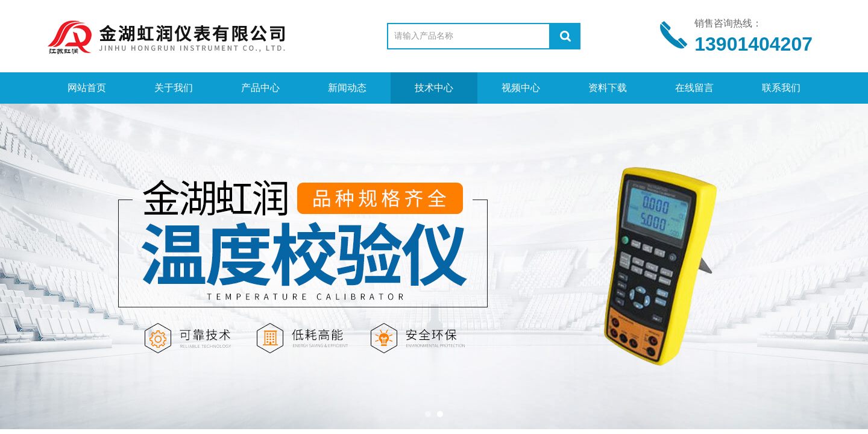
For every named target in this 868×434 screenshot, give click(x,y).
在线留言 (694, 88)
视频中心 (521, 88)
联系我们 (781, 88)
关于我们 (174, 88)
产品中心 (260, 88)
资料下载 (608, 88)
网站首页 (87, 88)
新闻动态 (347, 88)
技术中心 (434, 88)
